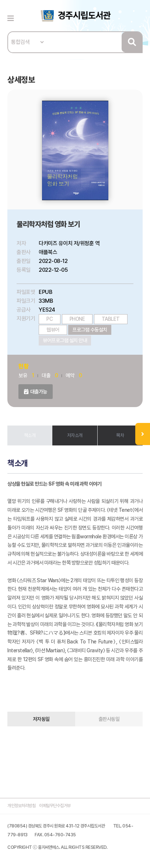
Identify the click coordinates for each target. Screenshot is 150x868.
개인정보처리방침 (21, 806)
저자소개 (75, 435)
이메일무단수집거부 (55, 806)
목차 (120, 435)
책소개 (30, 435)
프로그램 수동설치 (90, 330)
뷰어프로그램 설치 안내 (65, 340)
